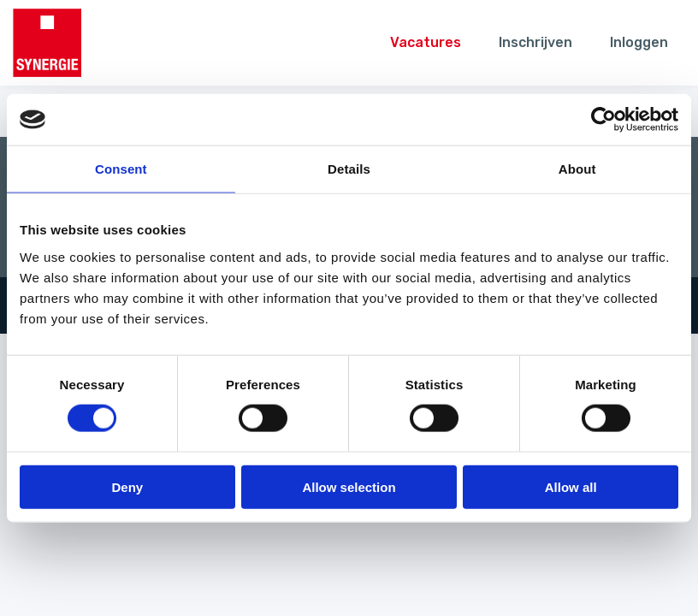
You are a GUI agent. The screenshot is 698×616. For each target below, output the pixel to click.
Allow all (571, 486)
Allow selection (349, 486)
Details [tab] (349, 169)
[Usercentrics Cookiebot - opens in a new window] (603, 120)
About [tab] (577, 169)
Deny (127, 486)
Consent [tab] (121, 169)
